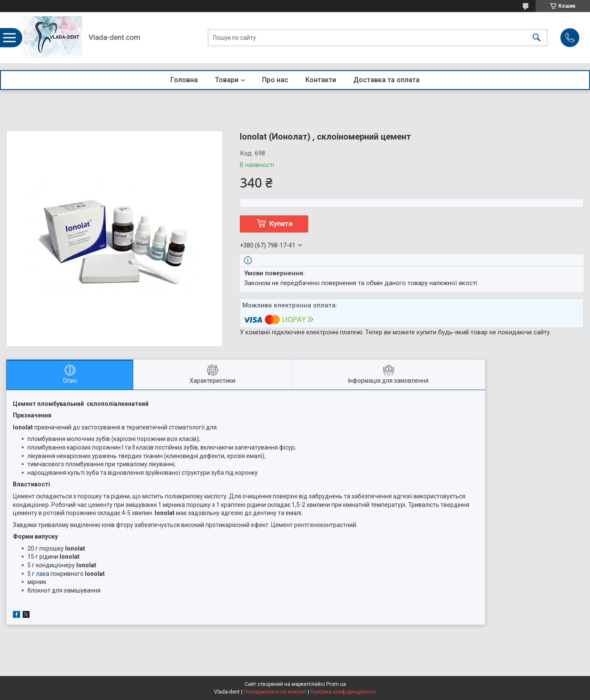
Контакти (321, 80)
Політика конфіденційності (343, 692)
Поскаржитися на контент (275, 692)
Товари (227, 80)
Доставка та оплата (386, 80)
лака (43, 574)
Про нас (275, 80)
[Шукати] (536, 38)
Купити (281, 224)
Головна (184, 80)
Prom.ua (336, 684)
